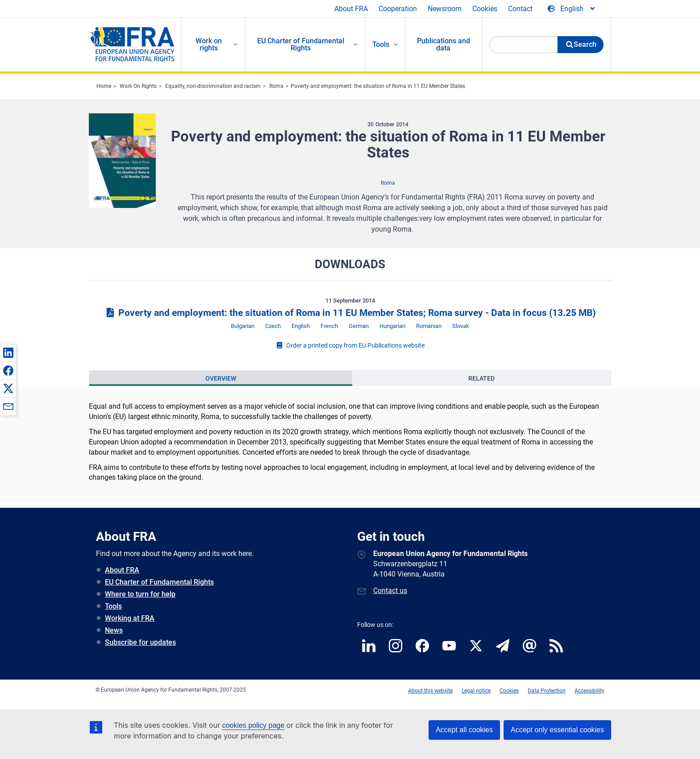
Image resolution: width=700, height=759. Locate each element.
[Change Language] (572, 9)
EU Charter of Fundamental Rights (159, 582)
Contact (520, 9)
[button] (8, 353)
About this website (430, 691)
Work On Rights (138, 86)
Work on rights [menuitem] (209, 44)
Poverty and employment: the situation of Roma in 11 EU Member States (378, 86)
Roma (276, 86)
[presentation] (221, 378)
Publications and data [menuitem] (444, 44)
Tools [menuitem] (381, 44)
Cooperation (398, 9)
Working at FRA (130, 618)
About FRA (351, 9)
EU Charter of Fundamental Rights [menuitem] (301, 44)
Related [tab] (481, 378)
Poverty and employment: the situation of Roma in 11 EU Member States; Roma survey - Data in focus (350, 313)
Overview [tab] (221, 378)
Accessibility (590, 691)
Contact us (390, 591)
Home (104, 86)
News (114, 630)
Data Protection (547, 691)
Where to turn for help (140, 594)
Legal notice (476, 691)
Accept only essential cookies (557, 730)
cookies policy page (253, 725)
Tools (113, 606)
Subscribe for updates (140, 642)
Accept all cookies (464, 730)
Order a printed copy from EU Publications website (350, 345)
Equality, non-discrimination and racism (213, 86)
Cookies (485, 9)
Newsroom (445, 9)
